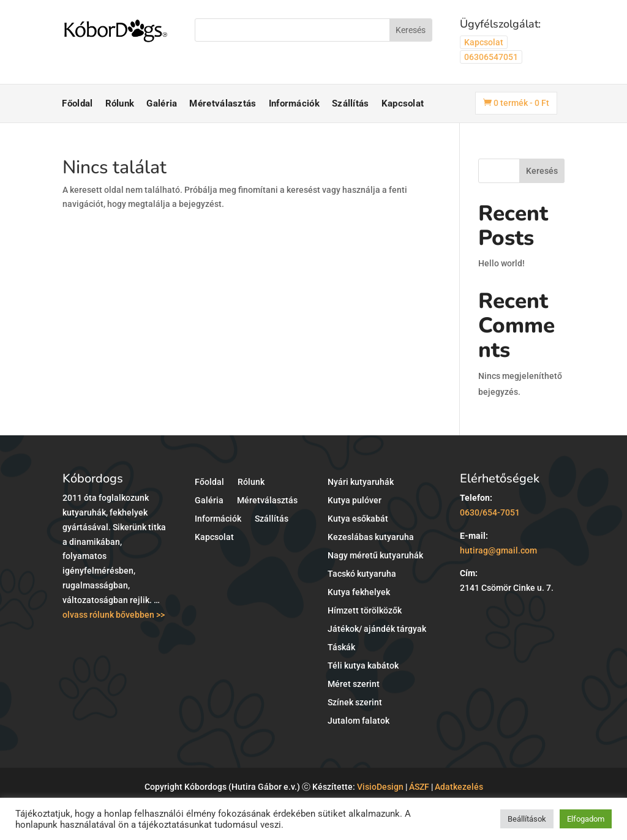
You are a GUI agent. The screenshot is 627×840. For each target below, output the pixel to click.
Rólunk (120, 103)
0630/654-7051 (490, 512)
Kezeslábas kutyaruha (371, 537)
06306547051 (491, 57)
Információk (294, 103)
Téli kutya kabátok (363, 666)
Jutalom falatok (359, 721)
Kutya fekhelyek (359, 592)
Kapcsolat (484, 42)
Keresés (542, 171)
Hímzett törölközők (365, 611)
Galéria (162, 103)
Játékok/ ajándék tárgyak (377, 629)
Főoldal (77, 103)
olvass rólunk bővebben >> (114, 615)
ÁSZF (419, 787)
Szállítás (351, 103)
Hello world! (501, 263)
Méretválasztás (223, 103)
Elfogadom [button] (586, 819)
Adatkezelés (459, 787)
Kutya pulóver (355, 501)
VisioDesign (380, 787)
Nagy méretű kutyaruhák (375, 556)
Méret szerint (354, 684)
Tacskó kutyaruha (362, 574)
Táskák (341, 647)
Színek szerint (355, 703)
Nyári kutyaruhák (361, 482)
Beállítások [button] (527, 819)
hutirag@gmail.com (498, 550)
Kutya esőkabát (358, 519)
